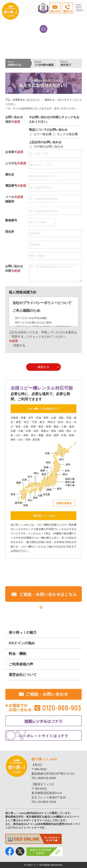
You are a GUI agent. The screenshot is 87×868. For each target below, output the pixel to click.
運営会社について (23, 675)
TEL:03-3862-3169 (44, 802)
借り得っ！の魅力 (23, 632)
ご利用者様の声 (21, 664)
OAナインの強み (22, 643)
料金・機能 (17, 654)
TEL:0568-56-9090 (44, 778)
